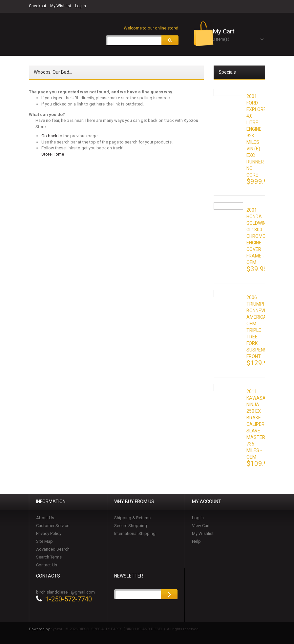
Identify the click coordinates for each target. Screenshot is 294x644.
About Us (45, 518)
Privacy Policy (49, 534)
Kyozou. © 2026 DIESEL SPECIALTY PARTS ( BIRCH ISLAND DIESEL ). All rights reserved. (125, 630)
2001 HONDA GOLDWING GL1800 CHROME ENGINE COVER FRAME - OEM (258, 237)
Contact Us (47, 566)
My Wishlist (61, 6)
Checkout (38, 6)
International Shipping (135, 534)
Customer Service (53, 526)
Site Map (44, 542)
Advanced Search (53, 550)
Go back (49, 136)
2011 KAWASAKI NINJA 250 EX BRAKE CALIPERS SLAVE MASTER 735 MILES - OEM (258, 425)
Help (196, 542)
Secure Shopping (131, 526)
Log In (81, 6)
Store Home (53, 155)
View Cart (201, 526)
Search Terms (49, 558)
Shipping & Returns (132, 518)
